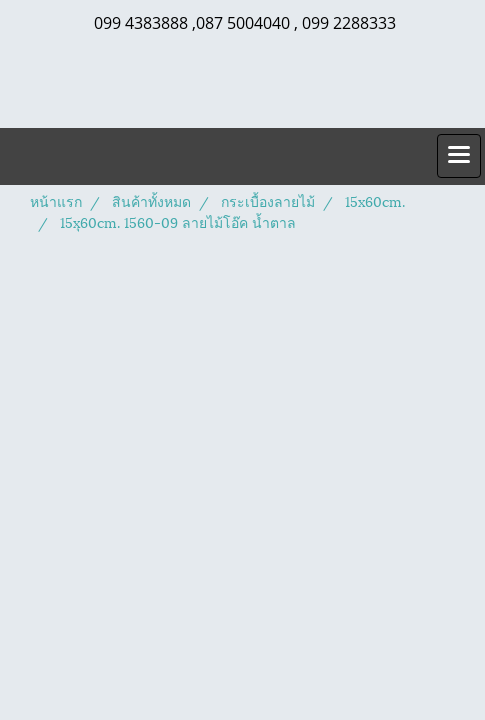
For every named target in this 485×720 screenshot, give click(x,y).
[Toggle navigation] (459, 156)
